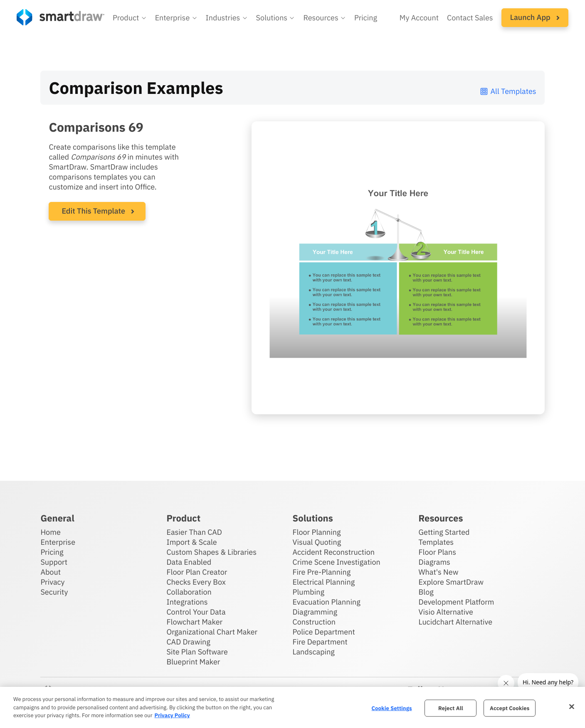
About (51, 572)
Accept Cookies (510, 708)
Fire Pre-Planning (322, 572)
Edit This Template (93, 211)
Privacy (52, 582)
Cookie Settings (392, 708)
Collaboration (189, 592)
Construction (314, 622)
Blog (426, 592)
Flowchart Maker (194, 622)
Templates (436, 542)
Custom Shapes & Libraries (211, 552)
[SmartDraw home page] (60, 17)
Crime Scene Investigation (337, 562)
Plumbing (309, 592)
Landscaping (314, 652)
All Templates (508, 91)
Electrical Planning (324, 582)
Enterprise (58, 542)
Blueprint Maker (193, 662)
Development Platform (457, 602)
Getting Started (444, 532)
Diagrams (434, 562)
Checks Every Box (196, 582)
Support (54, 562)
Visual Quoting (317, 542)
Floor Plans (437, 552)
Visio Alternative (446, 612)
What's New (439, 572)
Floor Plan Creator (197, 572)
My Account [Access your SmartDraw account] (419, 18)
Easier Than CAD (194, 532)
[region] (292, 707)
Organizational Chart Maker (212, 632)
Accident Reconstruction (334, 552)
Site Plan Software (197, 652)
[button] (130, 18)
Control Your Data (196, 612)
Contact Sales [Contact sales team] (470, 18)
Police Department (324, 632)
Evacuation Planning (327, 602)
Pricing (52, 552)
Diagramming (315, 612)
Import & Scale (191, 542)
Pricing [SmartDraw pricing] (366, 18)
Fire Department (320, 642)
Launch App (535, 17)
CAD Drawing (188, 642)
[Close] (572, 706)
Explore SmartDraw (451, 582)
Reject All (451, 708)
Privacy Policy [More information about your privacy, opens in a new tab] (172, 715)
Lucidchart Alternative (456, 622)
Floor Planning (317, 532)
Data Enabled (189, 562)
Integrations (187, 602)
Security (54, 592)
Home (50, 532)
